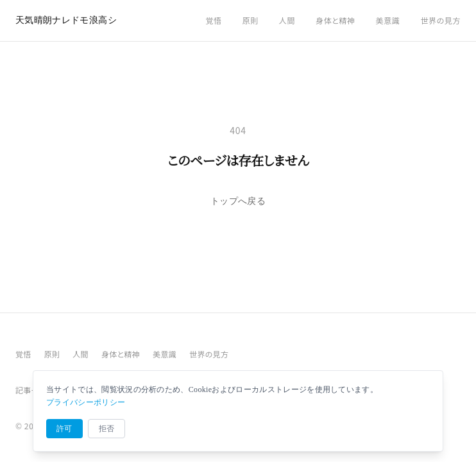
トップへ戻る (238, 201)
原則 (251, 20)
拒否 (107, 429)
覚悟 (213, 20)
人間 (287, 20)
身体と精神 (336, 20)
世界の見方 (440, 20)
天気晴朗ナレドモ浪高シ (66, 20)
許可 (64, 429)
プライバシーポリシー (86, 402)
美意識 (388, 20)
